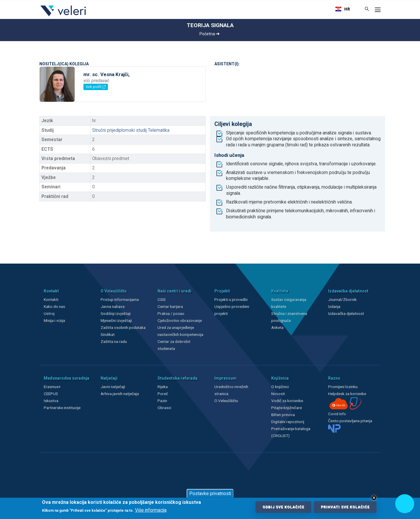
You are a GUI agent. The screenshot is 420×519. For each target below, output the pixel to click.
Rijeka (163, 387)
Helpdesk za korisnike (347, 394)
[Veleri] (63, 16)
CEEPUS (51, 394)
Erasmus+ (52, 387)
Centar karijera (170, 306)
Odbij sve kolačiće (283, 507)
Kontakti (51, 299)
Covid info (337, 414)
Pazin (162, 401)
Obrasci (164, 408)
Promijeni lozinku (343, 387)
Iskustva (51, 401)
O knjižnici (280, 387)
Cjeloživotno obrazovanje (180, 320)
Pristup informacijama (120, 299)
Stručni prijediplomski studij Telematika (131, 130)
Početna (209, 34)
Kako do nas (54, 306)
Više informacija (151, 510)
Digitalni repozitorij (288, 422)
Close (374, 498)
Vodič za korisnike (287, 401)
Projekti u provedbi (231, 299)
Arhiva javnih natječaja (120, 394)
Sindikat (108, 334)
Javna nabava (113, 306)
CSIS (162, 299)
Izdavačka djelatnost (346, 313)
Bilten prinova (283, 415)
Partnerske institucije (62, 408)
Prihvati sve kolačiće (345, 507)
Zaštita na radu (114, 341)
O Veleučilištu (226, 401)
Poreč (163, 394)
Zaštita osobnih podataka (123, 327)
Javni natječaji (113, 387)
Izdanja (334, 306)
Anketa (277, 327)
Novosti (278, 394)
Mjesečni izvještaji (116, 320)
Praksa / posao (171, 313)
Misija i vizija (54, 320)
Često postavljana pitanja (350, 421)
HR (343, 9)
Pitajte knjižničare (287, 408)
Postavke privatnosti (210, 494)
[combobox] (343, 9)
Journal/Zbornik (342, 299)
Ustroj (49, 313)
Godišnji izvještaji (116, 313)
